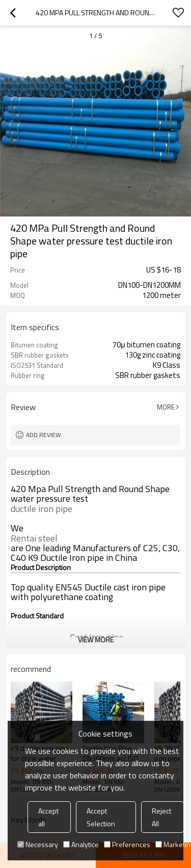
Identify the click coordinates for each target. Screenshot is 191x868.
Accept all (48, 817)
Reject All (161, 817)
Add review (44, 435)
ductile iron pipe (42, 509)
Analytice (81, 844)
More (166, 407)
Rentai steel (34, 538)
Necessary (38, 844)
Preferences (127, 844)
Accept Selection (101, 817)
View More (96, 640)
